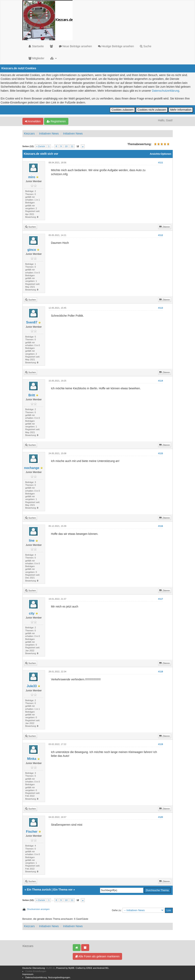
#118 (161, 672)
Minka (32, 759)
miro (32, 177)
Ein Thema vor (63, 890)
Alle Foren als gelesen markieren (97, 956)
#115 (161, 453)
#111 (161, 163)
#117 (161, 599)
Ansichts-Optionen (160, 154)
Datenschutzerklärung (166, 91)
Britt (32, 395)
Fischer (32, 832)
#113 (161, 308)
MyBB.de (51, 968)
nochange (32, 468)
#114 (161, 381)
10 (66, 146)
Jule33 (32, 686)
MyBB (71, 968)
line (32, 541)
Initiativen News (49, 134)
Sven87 (32, 322)
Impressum (28, 974)
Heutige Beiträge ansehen (116, 46)
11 (72, 146)
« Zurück (41, 146)
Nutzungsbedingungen (59, 977)
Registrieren (56, 121)
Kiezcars (29, 134)
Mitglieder (36, 58)
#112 (161, 235)
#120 (161, 817)
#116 (161, 526)
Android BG (103, 968)
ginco (32, 250)
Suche (146, 46)
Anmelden (33, 121)
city (32, 613)
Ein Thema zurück (39, 890)
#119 (161, 744)
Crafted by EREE (84, 968)
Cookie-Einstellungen (36, 971)
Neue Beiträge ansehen (75, 46)
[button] (54, 58)
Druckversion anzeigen (38, 909)
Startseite (36, 46)
